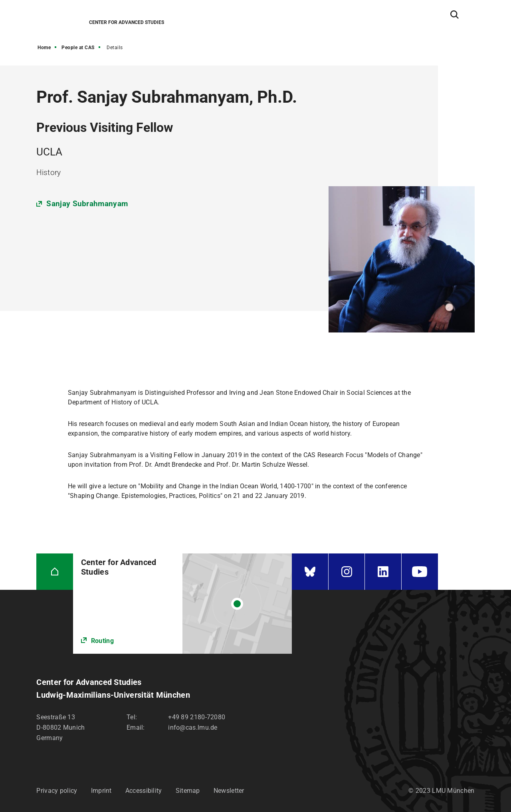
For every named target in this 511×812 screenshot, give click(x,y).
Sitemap (188, 791)
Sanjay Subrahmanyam (87, 204)
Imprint (101, 791)
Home (44, 48)
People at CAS (78, 48)
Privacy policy (57, 791)
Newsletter (229, 791)
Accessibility (144, 791)
